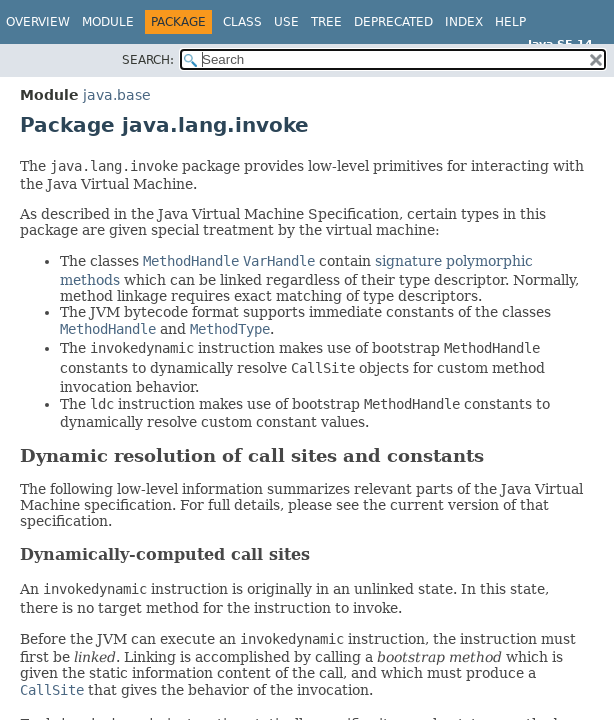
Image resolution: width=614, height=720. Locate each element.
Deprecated (393, 22)
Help (510, 22)
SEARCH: (148, 60)
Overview (38, 22)
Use (286, 22)
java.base (117, 95)
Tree (326, 22)
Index (464, 22)
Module (108, 22)
